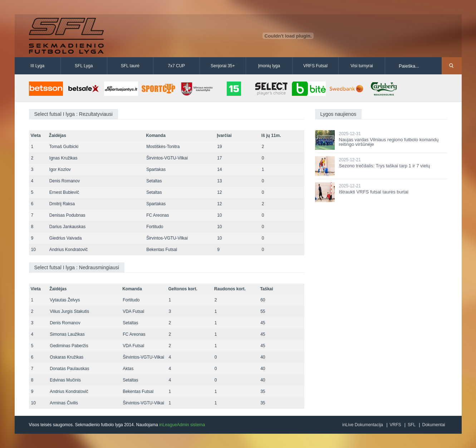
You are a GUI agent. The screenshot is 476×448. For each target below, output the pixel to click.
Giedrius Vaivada (66, 238)
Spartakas (156, 169)
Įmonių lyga (269, 66)
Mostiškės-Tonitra (163, 147)
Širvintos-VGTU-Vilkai (167, 158)
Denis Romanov (65, 181)
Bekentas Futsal (162, 250)
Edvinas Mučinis (65, 380)
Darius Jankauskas (67, 227)
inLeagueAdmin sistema (182, 425)
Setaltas (154, 181)
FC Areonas (158, 215)
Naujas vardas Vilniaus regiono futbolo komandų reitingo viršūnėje (389, 142)
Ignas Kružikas (63, 158)
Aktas (128, 369)
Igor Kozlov (60, 169)
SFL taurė (130, 66)
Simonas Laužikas (67, 334)
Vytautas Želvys (65, 300)
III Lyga (37, 66)
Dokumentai (433, 425)
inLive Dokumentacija (363, 425)
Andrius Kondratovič (68, 250)
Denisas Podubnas (67, 215)
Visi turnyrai (362, 66)
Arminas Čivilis (64, 403)
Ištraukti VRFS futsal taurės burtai (374, 192)
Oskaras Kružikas (67, 357)
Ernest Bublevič (64, 192)
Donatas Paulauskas (69, 369)
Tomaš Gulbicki (64, 147)
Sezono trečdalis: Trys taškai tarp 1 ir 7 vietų (385, 166)
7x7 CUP (176, 66)
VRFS (396, 425)
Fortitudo (155, 227)
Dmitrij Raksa (62, 204)
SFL (412, 425)
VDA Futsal (133, 311)
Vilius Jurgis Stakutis (69, 311)
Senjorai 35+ (223, 66)
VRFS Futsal (315, 66)
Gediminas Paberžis (69, 346)
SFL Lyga (84, 66)
